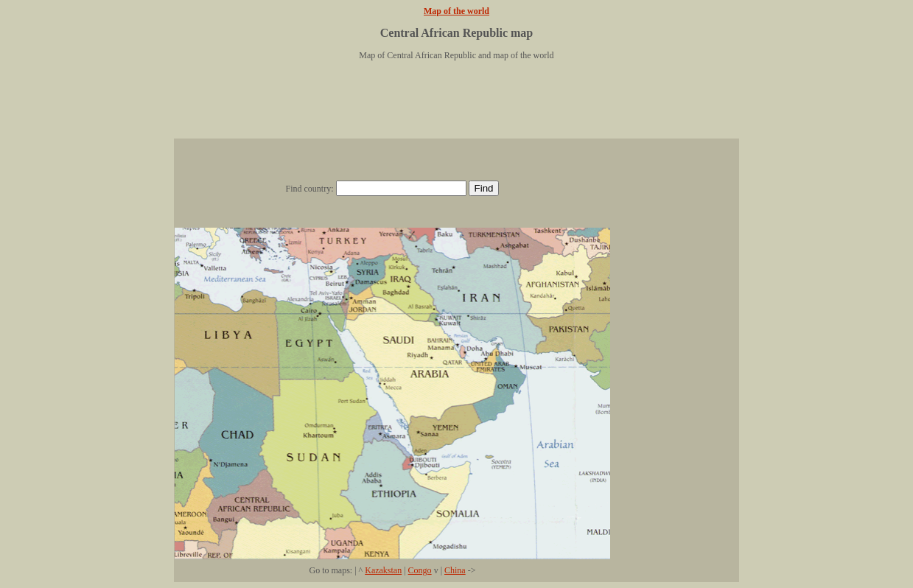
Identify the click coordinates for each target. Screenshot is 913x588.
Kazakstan (383, 570)
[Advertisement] (457, 105)
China (455, 570)
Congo (420, 570)
